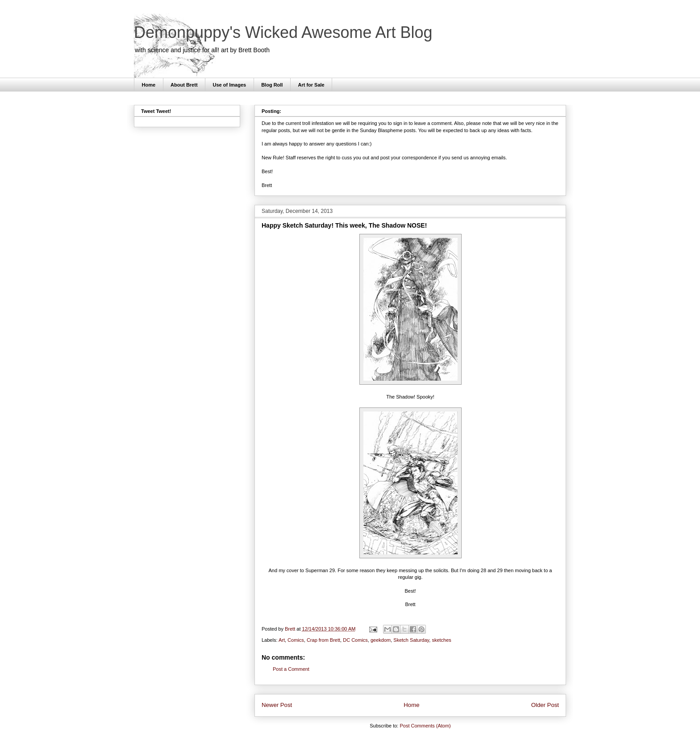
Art (282, 640)
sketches (441, 640)
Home (149, 85)
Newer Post (277, 705)
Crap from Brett (323, 640)
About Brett (184, 85)
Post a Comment (291, 669)
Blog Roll (272, 85)
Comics (296, 640)
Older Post (545, 705)
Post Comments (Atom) (425, 726)
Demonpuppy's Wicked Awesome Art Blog (283, 32)
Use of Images (230, 85)
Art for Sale (311, 85)
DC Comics (355, 640)
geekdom (381, 640)
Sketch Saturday (411, 640)
